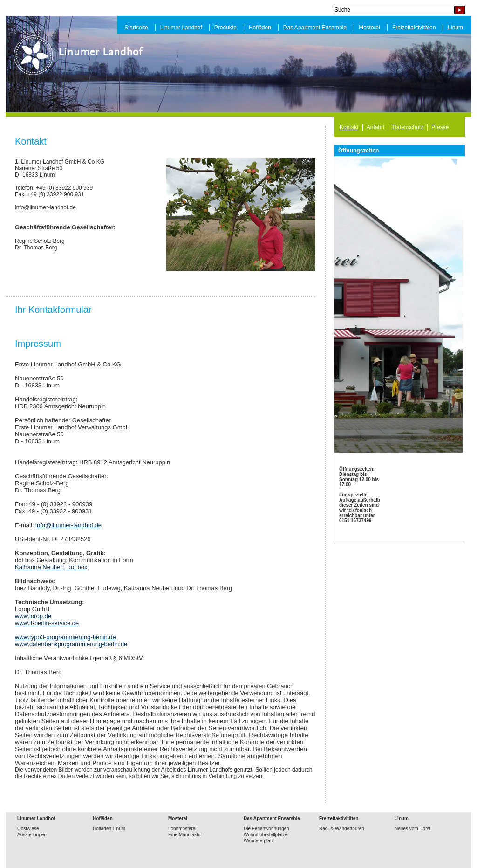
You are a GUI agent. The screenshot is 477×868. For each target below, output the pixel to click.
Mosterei (369, 28)
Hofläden (260, 28)
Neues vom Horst (412, 829)
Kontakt (349, 127)
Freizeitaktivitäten (414, 28)
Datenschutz (408, 127)
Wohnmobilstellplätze (266, 835)
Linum (455, 28)
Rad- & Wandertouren (342, 829)
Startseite (136, 28)
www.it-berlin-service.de (47, 623)
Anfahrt (376, 127)
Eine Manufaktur (185, 835)
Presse (440, 127)
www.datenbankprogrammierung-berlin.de (71, 644)
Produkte (225, 28)
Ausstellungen (32, 835)
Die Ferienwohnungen (266, 829)
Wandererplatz (259, 841)
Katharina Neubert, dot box (51, 567)
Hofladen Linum (109, 829)
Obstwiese (28, 829)
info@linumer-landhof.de (68, 525)
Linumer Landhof (181, 28)
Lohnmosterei (182, 829)
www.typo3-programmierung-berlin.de (65, 637)
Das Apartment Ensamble (315, 28)
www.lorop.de (33, 616)
